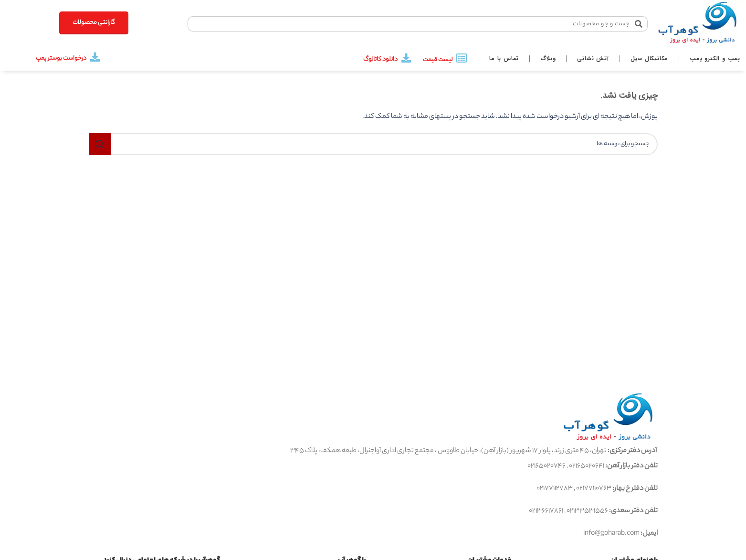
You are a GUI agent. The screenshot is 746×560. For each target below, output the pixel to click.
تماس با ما (504, 58)
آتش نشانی (593, 58)
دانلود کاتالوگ (380, 59)
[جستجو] (373, 144)
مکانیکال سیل (650, 58)
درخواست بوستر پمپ (61, 58)
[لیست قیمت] (462, 58)
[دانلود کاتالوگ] (406, 58)
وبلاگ (548, 58)
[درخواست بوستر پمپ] (95, 57)
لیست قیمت (438, 60)
